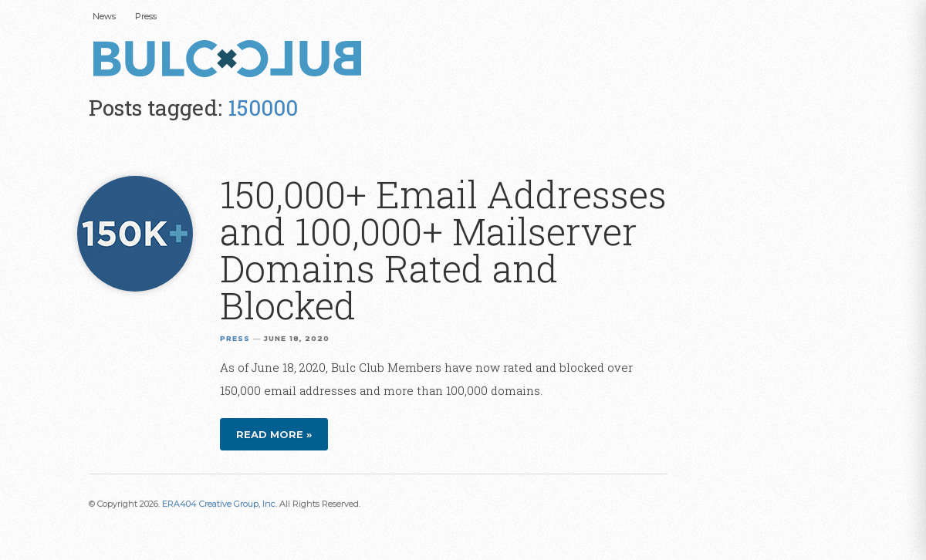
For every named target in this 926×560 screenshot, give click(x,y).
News (104, 16)
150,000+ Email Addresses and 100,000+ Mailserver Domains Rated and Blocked (443, 250)
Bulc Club (231, 60)
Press (146, 16)
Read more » (274, 434)
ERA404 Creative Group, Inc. (220, 504)
